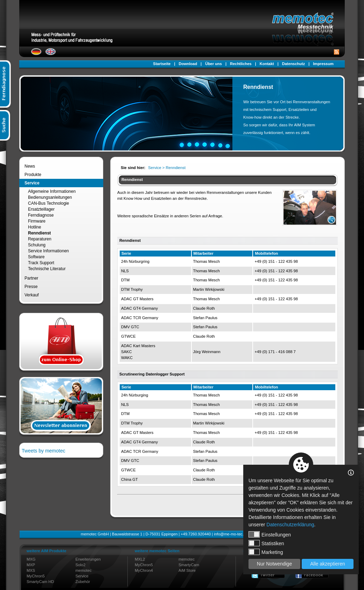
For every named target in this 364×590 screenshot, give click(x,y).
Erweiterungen (88, 559)
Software (36, 257)
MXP (31, 565)
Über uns (213, 64)
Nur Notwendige (274, 564)
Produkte (33, 175)
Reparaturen (40, 239)
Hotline (34, 227)
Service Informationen (48, 251)
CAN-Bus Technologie (48, 203)
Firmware (37, 221)
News (30, 166)
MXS (31, 570)
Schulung (37, 245)
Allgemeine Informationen (52, 191)
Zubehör (83, 582)
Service (32, 183)
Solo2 (81, 565)
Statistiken (266, 543)
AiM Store (187, 570)
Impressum (323, 64)
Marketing (266, 552)
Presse (31, 287)
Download (188, 64)
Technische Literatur (47, 269)
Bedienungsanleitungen (50, 197)
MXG (31, 559)
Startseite (162, 64)
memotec (84, 570)
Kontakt (267, 64)
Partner (31, 278)
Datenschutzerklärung (290, 525)
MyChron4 (144, 570)
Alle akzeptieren (328, 564)
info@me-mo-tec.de (231, 534)
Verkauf (32, 295)
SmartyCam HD (40, 582)
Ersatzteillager (41, 209)
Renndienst (39, 233)
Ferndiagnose (41, 215)
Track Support (41, 263)
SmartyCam (189, 565)
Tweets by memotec (44, 451)
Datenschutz (293, 64)
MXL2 (140, 559)
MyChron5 (36, 576)
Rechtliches (241, 64)
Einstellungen (270, 534)
